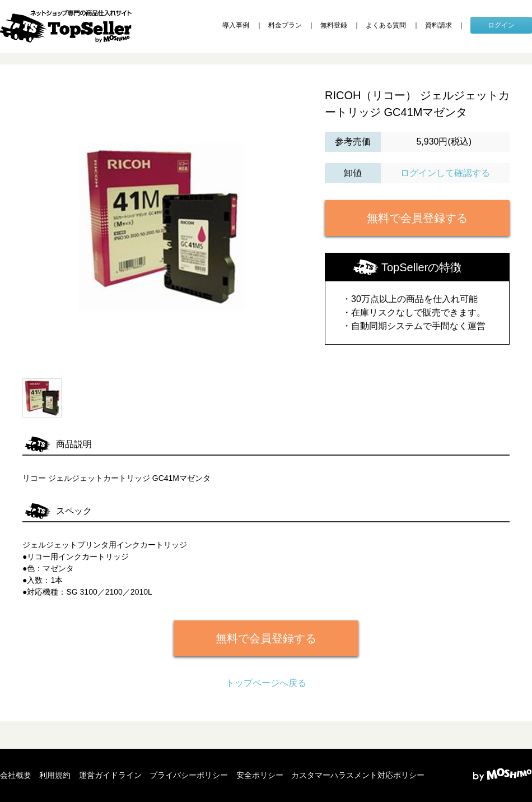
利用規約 (55, 775)
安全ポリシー (260, 775)
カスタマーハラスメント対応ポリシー (358, 775)
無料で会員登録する (417, 218)
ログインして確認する (445, 173)
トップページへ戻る (266, 683)
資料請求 (438, 25)
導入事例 (236, 25)
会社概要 (16, 775)
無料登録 (334, 25)
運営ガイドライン (110, 775)
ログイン (501, 25)
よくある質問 (386, 25)
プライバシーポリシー (189, 775)
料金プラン (285, 25)
